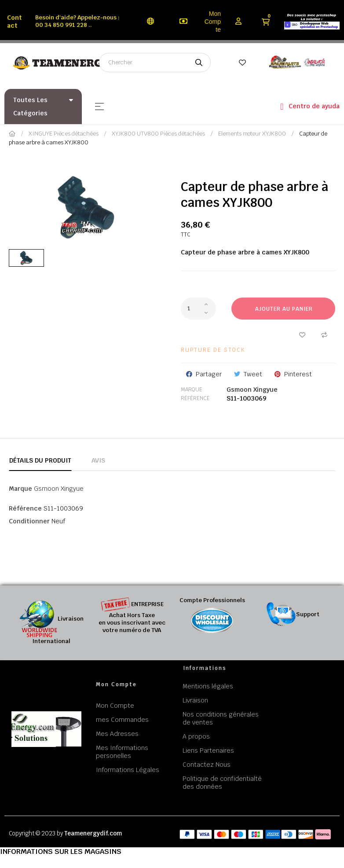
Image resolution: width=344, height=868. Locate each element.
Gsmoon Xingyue (252, 390)
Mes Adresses (117, 734)
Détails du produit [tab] (40, 460)
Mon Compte (213, 22)
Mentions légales (208, 686)
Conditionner (29, 521)
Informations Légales (128, 770)
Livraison (195, 700)
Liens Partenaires (208, 750)
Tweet (253, 374)
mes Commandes (122, 720)
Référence (195, 398)
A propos (196, 736)
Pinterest (298, 374)
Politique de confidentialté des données (222, 783)
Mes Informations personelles (122, 752)
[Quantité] (198, 309)
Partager (209, 374)
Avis (98, 460)
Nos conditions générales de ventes (221, 718)
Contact (15, 22)
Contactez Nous (207, 765)
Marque (192, 390)
